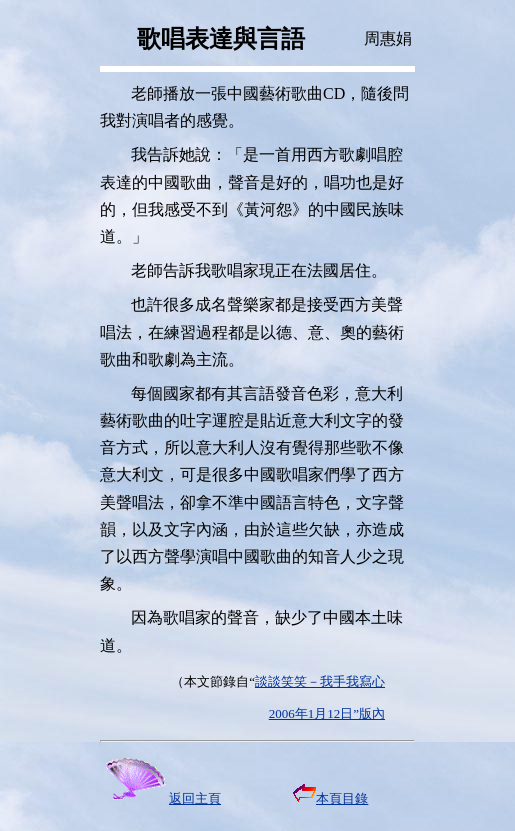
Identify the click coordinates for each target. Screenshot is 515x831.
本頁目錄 (330, 798)
